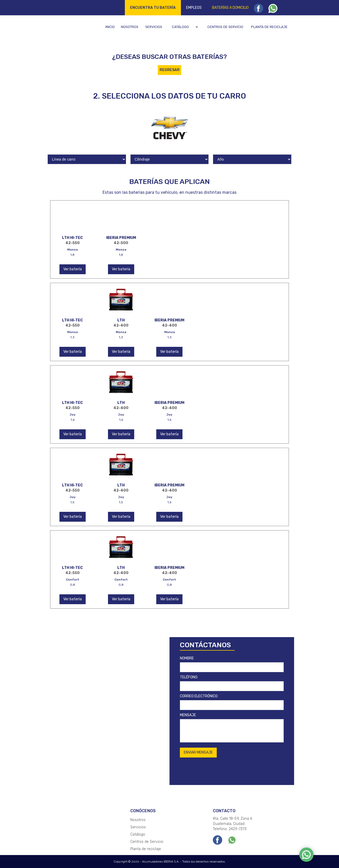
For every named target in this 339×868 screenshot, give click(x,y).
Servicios (154, 27)
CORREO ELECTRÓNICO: (199, 696)
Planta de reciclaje (269, 27)
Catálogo (180, 27)
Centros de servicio (225, 27)
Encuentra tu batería (153, 8)
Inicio (110, 27)
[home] (68, 27)
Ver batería (73, 269)
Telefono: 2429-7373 (230, 829)
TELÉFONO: (189, 677)
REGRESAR (170, 70)
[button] (186, 27)
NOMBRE (187, 658)
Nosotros (130, 27)
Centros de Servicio (147, 842)
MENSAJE (188, 715)
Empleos (194, 8)
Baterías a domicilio (230, 8)
